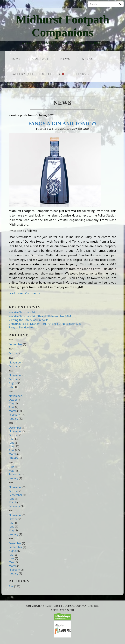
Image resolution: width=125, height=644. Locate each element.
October (14, 353)
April (12, 407)
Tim (54, 129)
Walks (87, 59)
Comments (33, 293)
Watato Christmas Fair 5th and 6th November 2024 (40, 316)
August (13, 383)
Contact (41, 59)
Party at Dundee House (23, 327)
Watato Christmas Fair (22, 312)
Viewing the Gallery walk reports (29, 320)
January (14, 419)
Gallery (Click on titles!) (38, 74)
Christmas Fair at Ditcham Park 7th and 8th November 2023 (45, 324)
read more (16, 293)
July (11, 387)
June (12, 443)
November (15, 362)
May (11, 403)
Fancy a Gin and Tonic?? (62, 123)
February (14, 415)
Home (16, 59)
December (15, 428)
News (65, 59)
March (13, 411)
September (16, 344)
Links (83, 74)
